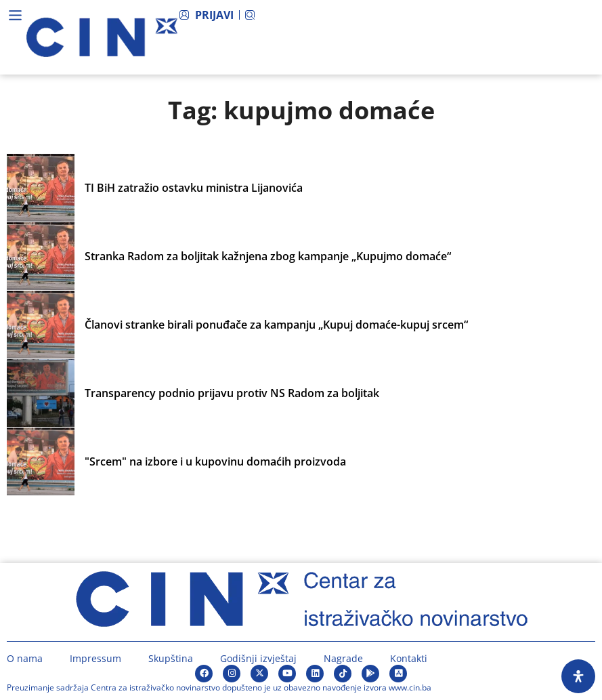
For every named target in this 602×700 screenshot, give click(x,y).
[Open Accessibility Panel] (578, 676)
